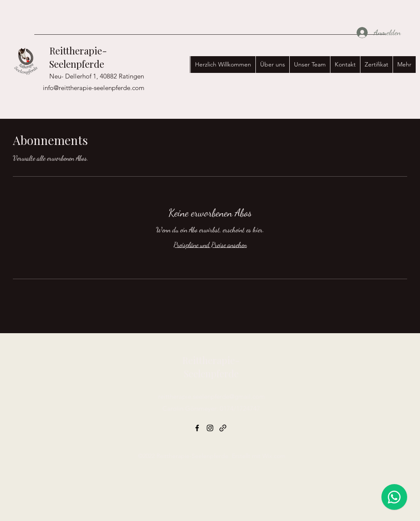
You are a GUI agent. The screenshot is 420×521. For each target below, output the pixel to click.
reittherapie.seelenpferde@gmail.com (211, 396)
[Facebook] (197, 428)
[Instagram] (210, 428)
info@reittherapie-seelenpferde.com (94, 88)
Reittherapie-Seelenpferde (78, 57)
